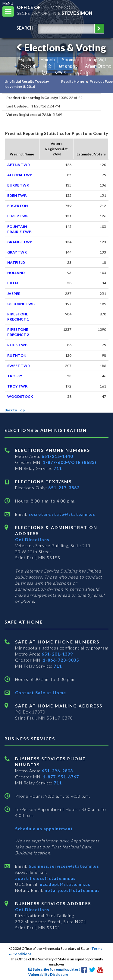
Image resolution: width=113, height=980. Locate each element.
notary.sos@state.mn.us (72, 890)
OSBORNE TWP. (21, 304)
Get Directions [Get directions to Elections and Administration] (32, 539)
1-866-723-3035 (61, 660)
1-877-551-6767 (61, 777)
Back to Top (15, 410)
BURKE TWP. (18, 185)
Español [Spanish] (26, 60)
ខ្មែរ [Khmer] (44, 72)
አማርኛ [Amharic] (61, 72)
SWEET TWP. (19, 366)
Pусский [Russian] (28, 66)
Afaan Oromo (98, 66)
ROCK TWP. (17, 345)
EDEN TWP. (17, 195)
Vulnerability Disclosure (48, 974)
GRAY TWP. (17, 252)
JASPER (14, 294)
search (25, 28)
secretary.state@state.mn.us (61, 514)
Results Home (73, 81)
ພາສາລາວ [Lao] (68, 66)
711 (58, 468)
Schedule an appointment (44, 829)
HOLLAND (16, 273)
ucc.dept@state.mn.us (64, 884)
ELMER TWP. (18, 216)
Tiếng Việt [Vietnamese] (96, 60)
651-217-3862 (64, 488)
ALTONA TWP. (20, 175)
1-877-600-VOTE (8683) (70, 462)
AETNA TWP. (19, 165)
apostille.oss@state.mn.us (45, 878)
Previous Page (101, 81)
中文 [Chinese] (48, 66)
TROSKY (15, 376)
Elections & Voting (60, 48)
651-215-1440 (57, 456)
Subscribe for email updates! (54, 969)
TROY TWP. (17, 386)
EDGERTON (17, 206)
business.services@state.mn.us (63, 866)
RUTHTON (17, 355)
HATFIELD (16, 262)
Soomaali (71, 60)
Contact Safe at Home (41, 693)
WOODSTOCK (20, 396)
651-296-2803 (57, 771)
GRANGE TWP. (20, 242)
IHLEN (13, 283)
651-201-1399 (57, 654)
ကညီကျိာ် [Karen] (82, 72)
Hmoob (48, 60)
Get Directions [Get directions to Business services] (32, 910)
